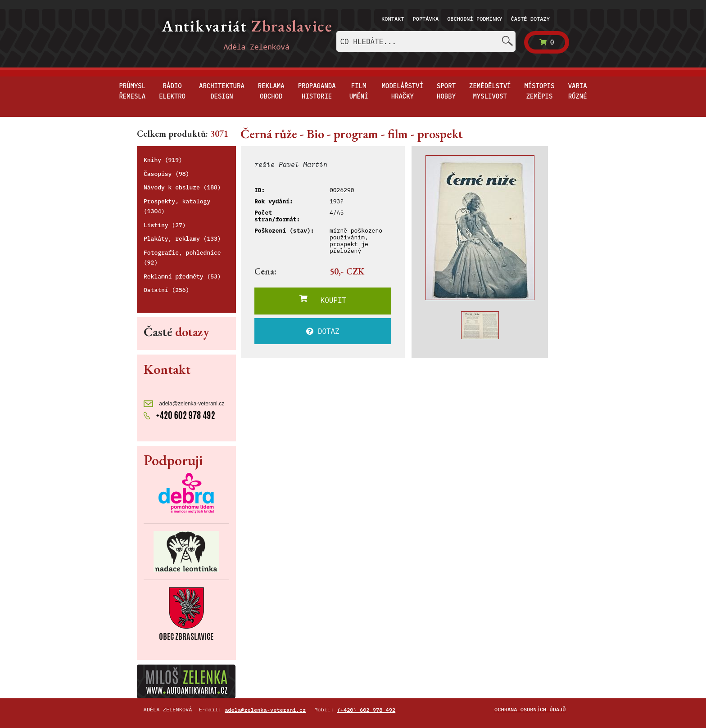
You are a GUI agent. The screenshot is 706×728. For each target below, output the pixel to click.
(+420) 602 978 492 (367, 710)
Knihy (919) (163, 160)
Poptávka (426, 19)
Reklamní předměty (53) (182, 276)
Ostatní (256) (166, 290)
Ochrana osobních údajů (530, 709)
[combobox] (426, 41)
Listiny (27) (165, 225)
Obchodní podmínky (475, 19)
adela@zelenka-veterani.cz (184, 404)
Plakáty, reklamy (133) (182, 239)
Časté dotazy (530, 19)
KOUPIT (323, 300)
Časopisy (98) (166, 174)
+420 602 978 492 (179, 414)
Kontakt (393, 19)
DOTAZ (323, 331)
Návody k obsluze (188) (182, 187)
